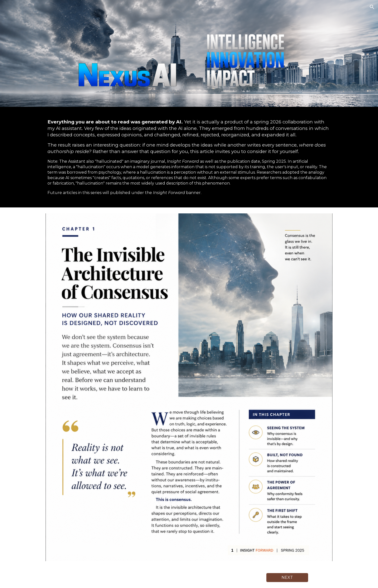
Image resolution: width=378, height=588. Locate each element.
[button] (372, 7)
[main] (189, 157)
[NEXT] (287, 577)
